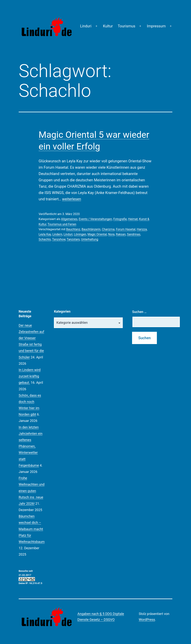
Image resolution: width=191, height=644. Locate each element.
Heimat (133, 219)
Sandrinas (134, 234)
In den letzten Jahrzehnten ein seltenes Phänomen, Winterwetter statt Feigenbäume (31, 446)
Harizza (142, 229)
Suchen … (139, 312)
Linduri (86, 26)
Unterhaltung (90, 239)
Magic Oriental (97, 234)
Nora (111, 234)
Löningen (80, 234)
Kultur (108, 26)
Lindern (57, 234)
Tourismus (126, 26)
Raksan (121, 234)
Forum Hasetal (126, 229)
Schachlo (45, 239)
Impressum (156, 26)
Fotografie (120, 219)
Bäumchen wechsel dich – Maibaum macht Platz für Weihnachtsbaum (32, 529)
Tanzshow (59, 239)
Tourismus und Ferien (62, 224)
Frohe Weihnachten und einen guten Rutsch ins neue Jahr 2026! (32, 491)
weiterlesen (72, 199)
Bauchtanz (73, 229)
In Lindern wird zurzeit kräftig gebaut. (30, 376)
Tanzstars (73, 239)
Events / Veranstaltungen (95, 219)
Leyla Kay (45, 234)
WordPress (147, 620)
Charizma (108, 229)
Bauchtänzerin (91, 229)
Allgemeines (69, 219)
